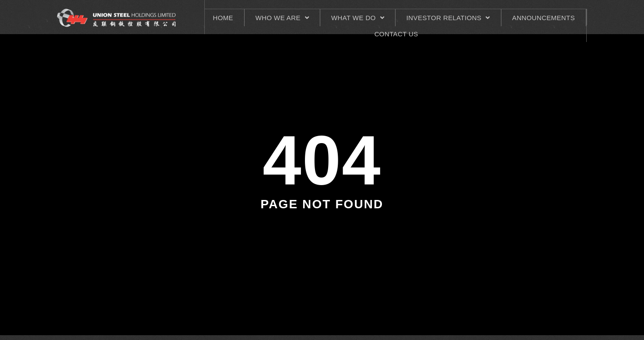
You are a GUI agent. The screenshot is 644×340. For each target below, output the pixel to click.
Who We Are (282, 18)
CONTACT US (396, 34)
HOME (223, 18)
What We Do (358, 18)
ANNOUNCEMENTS (544, 18)
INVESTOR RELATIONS (448, 18)
